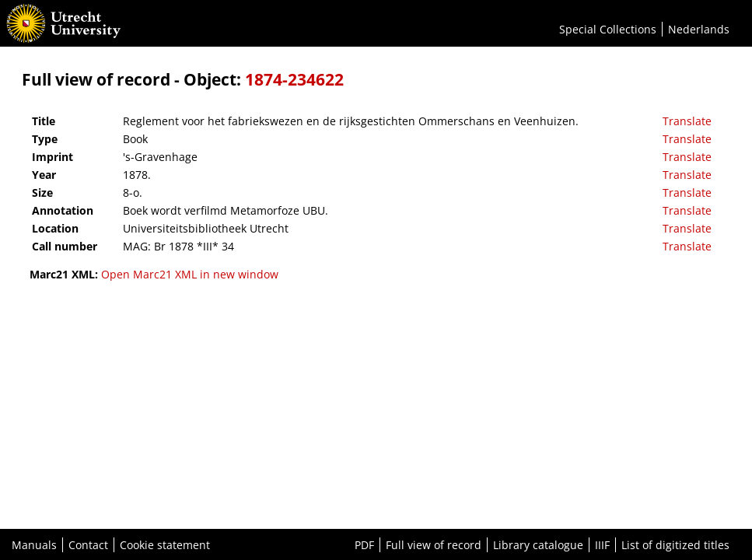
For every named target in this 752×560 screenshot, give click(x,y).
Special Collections (608, 29)
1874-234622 (294, 79)
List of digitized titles (675, 545)
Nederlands (699, 29)
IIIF (602, 545)
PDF (364, 545)
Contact (88, 545)
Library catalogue (538, 545)
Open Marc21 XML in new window (190, 274)
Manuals (34, 545)
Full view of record (434, 545)
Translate (687, 121)
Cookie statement (165, 545)
